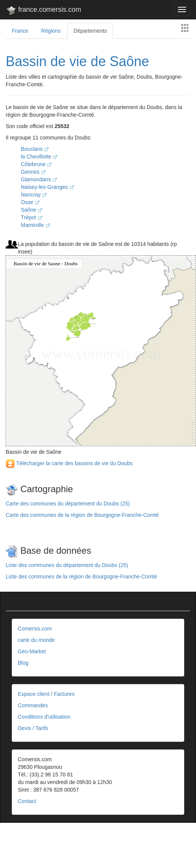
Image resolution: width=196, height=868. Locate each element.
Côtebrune (36, 164)
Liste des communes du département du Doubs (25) (67, 565)
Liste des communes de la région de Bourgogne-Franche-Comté (81, 577)
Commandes (33, 705)
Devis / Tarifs (33, 728)
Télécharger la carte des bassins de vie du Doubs (69, 463)
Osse (30, 202)
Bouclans (35, 149)
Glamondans (39, 179)
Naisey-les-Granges (47, 187)
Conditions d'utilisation (44, 717)
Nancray (34, 195)
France (20, 31)
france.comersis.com (43, 11)
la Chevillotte (39, 157)
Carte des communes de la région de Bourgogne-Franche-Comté (82, 515)
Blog (23, 663)
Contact (27, 801)
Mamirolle (35, 225)
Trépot (31, 217)
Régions (51, 31)
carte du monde (36, 640)
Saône (31, 210)
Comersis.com (35, 629)
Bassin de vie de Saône (77, 61)
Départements (90, 31)
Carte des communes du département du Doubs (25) (68, 504)
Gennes (33, 172)
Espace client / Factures (46, 694)
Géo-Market (32, 651)
